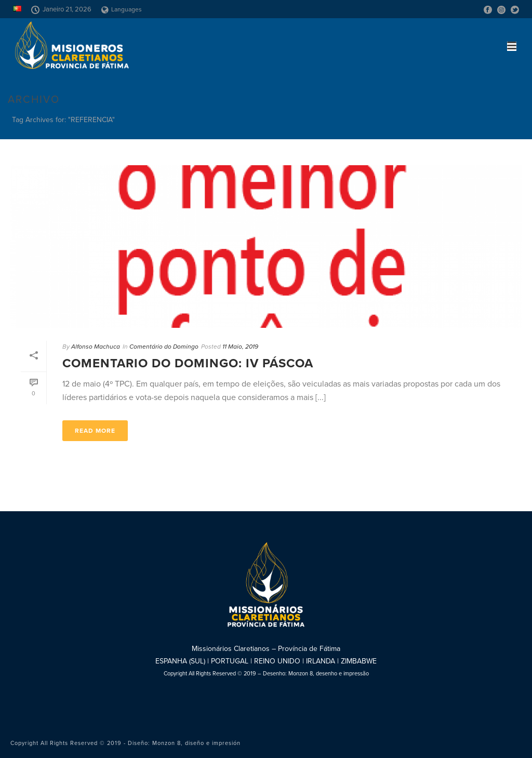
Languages (122, 9)
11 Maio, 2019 (240, 347)
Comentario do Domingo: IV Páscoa (188, 363)
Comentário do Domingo (164, 347)
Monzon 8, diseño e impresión (196, 743)
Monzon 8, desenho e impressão (329, 674)
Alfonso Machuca (96, 347)
